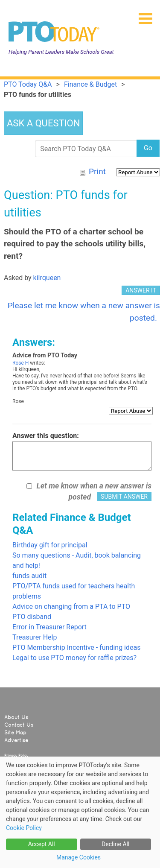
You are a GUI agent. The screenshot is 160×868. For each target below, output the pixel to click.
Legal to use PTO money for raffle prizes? (74, 658)
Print (97, 171)
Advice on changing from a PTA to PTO (71, 606)
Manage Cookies (79, 857)
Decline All (115, 844)
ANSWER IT (141, 290)
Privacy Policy (16, 755)
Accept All (42, 844)
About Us (16, 717)
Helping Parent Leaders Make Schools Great (61, 52)
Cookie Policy (24, 828)
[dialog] (80, 812)
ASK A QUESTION (43, 123)
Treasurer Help (35, 637)
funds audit (29, 576)
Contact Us (19, 725)
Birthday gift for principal (50, 545)
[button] (142, 16)
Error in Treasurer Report (49, 627)
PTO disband (32, 617)
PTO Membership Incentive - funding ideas (76, 647)
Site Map (15, 733)
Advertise (16, 740)
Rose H (20, 363)
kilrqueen (47, 278)
